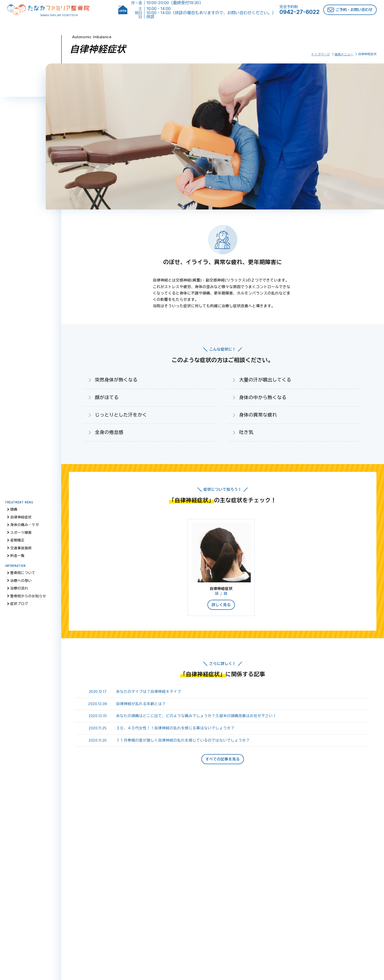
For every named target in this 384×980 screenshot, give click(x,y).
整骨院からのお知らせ (28, 597)
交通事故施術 (21, 549)
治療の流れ (19, 590)
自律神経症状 (21, 519)
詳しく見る (221, 605)
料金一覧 (17, 557)
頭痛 (14, 511)
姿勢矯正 (17, 542)
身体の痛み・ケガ (25, 526)
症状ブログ (19, 605)
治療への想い (21, 582)
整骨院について (23, 574)
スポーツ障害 (21, 534)
